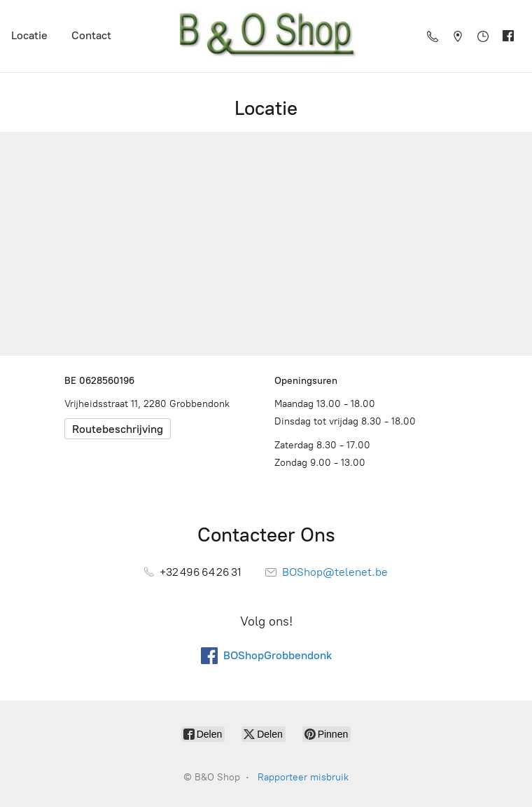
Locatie (29, 35)
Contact (91, 35)
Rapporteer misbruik (303, 777)
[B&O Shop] (266, 36)
